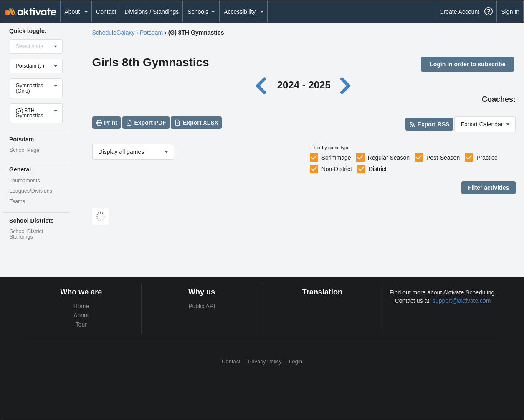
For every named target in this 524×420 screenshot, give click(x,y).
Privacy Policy (265, 361)
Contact (106, 12)
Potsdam (151, 33)
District (378, 169)
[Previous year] (263, 85)
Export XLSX (196, 123)
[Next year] (346, 85)
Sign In (510, 12)
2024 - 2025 (304, 85)
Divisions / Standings (152, 12)
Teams (17, 201)
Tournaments (25, 181)
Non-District (337, 169)
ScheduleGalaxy (114, 33)
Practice (487, 158)
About (81, 315)
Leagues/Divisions (31, 191)
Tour (81, 324)
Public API (202, 306)
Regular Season (389, 158)
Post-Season (443, 158)
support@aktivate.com (462, 301)
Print (106, 123)
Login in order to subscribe (467, 64)
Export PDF (146, 123)
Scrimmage (336, 158)
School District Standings (26, 234)
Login (296, 361)
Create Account (459, 12)
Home (81, 306)
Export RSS (429, 124)
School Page (24, 150)
